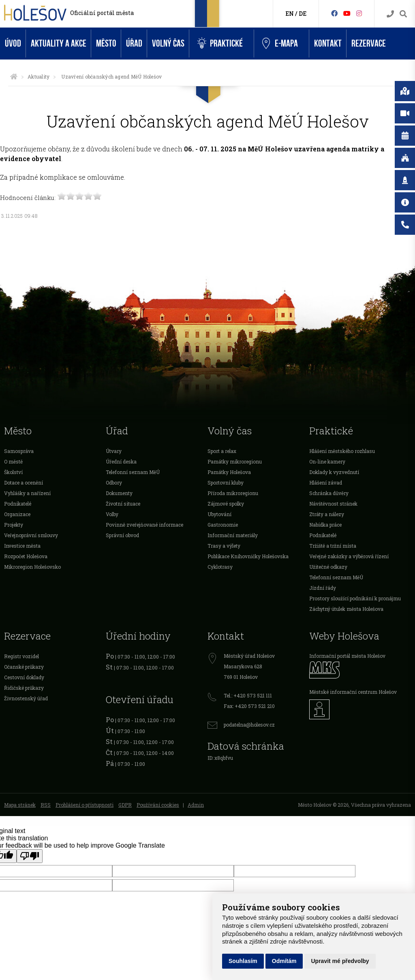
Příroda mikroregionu (233, 493)
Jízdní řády (323, 588)
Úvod (13, 44)
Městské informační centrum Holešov (353, 692)
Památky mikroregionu (235, 461)
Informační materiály (233, 535)
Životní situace (123, 504)
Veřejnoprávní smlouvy (31, 535)
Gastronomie (223, 525)
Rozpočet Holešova (26, 556)
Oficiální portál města (102, 13)
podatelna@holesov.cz (249, 725)
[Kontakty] (390, 14)
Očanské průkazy (24, 667)
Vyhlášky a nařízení (27, 493)
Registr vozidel (21, 656)
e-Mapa (280, 44)
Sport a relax (222, 451)
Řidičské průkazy (24, 688)
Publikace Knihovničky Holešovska (248, 556)
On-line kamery (327, 461)
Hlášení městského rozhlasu (342, 451)
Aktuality (39, 77)
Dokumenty (119, 493)
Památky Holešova (229, 472)
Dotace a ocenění (24, 483)
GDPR (125, 805)
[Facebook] (334, 13)
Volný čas (168, 44)
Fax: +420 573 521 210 (249, 706)
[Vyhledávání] (403, 14)
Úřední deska (121, 461)
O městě (13, 461)
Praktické (220, 44)
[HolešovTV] (347, 13)
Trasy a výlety (224, 546)
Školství (13, 472)
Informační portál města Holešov (347, 656)
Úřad (134, 44)
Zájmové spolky (226, 504)
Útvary (114, 451)
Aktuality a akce (59, 44)
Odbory (114, 483)
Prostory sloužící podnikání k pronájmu (355, 598)
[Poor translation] (30, 856)
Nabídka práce (325, 525)
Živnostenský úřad (26, 698)
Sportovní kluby (226, 483)
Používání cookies (158, 805)
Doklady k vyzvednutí (334, 472)
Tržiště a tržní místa (333, 546)
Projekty (14, 525)
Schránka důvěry (329, 493)
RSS (46, 805)
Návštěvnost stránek (333, 504)
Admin (196, 805)
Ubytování (219, 514)
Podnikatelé (18, 504)
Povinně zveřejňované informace (144, 525)
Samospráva (19, 451)
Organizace (17, 514)
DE (303, 14)
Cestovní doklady (24, 677)
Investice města (22, 546)
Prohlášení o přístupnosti (84, 805)
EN (290, 14)
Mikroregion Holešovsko (32, 567)
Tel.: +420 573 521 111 (248, 695)
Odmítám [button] (284, 961)
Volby (112, 514)
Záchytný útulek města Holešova (346, 609)
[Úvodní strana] (14, 77)
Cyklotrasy (220, 567)
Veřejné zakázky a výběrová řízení (349, 556)
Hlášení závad (326, 483)
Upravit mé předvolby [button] (340, 961)
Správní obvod (122, 535)
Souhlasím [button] (243, 961)
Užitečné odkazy (328, 567)
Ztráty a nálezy (327, 514)
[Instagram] (359, 13)
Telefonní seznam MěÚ (133, 472)
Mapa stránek (20, 805)
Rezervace (369, 44)
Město (106, 44)
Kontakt (328, 44)
